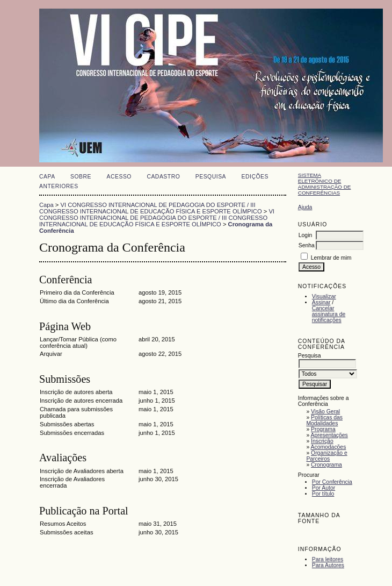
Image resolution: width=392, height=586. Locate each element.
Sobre (81, 177)
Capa (47, 177)
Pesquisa (211, 177)
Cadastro (163, 177)
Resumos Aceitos (63, 524)
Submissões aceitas (67, 532)
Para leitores (328, 559)
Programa (323, 429)
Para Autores (328, 565)
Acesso (119, 177)
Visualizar (324, 296)
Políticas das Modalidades (324, 420)
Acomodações (329, 447)
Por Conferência (332, 482)
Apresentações (329, 435)
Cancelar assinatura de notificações (329, 314)
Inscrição (322, 441)
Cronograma (326, 465)
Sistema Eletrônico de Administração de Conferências (325, 184)
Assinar (321, 302)
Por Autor (324, 488)
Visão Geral (325, 412)
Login (305, 235)
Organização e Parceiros (326, 456)
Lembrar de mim (331, 258)
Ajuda (305, 207)
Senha (307, 245)
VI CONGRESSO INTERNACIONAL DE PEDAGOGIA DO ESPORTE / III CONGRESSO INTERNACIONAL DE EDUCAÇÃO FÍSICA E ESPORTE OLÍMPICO (151, 208)
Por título (323, 494)
